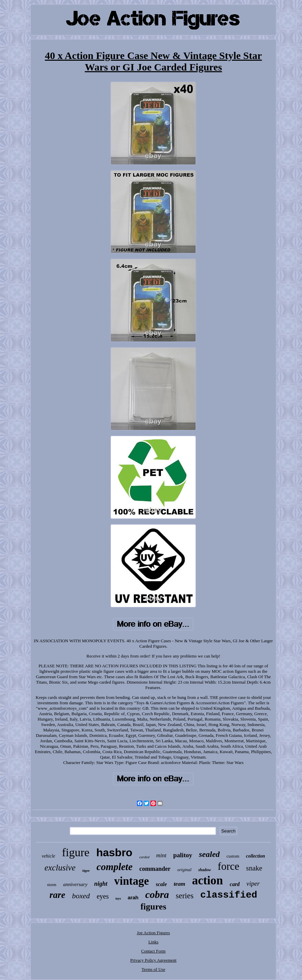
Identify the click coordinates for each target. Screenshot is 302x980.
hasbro (114, 852)
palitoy (183, 855)
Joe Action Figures (154, 933)
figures (153, 907)
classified (229, 895)
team (179, 884)
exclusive (60, 868)
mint (161, 855)
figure (76, 852)
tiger (86, 870)
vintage (132, 881)
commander (155, 869)
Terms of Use (154, 969)
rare (57, 895)
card (235, 884)
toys (118, 898)
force (228, 866)
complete (115, 867)
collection (256, 856)
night (101, 884)
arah (133, 897)
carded (144, 857)
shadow (205, 870)
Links (154, 942)
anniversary (75, 884)
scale (162, 884)
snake (254, 868)
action (207, 880)
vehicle (48, 856)
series (184, 896)
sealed (209, 854)
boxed (81, 896)
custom (233, 856)
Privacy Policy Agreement (153, 960)
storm (52, 885)
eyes (103, 896)
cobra (157, 894)
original (184, 870)
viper (253, 884)
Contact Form (154, 951)
